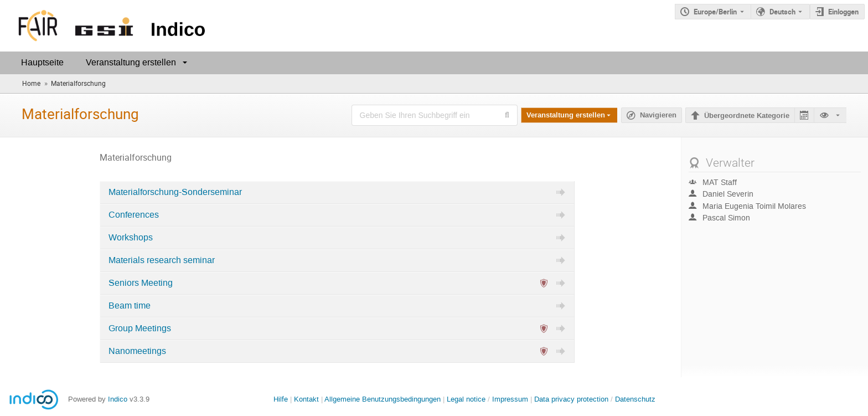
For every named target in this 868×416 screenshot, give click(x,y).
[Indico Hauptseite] (105, 26)
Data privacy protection (572, 399)
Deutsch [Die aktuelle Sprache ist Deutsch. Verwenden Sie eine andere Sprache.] (782, 12)
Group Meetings (140, 328)
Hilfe (281, 399)
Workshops (131, 238)
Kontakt (306, 399)
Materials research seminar (162, 260)
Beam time (130, 306)
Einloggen (843, 12)
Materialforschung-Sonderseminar (175, 192)
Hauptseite (42, 62)
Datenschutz (635, 399)
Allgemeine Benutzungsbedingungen (383, 399)
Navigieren (658, 115)
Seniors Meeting (141, 283)
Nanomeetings (137, 351)
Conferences (134, 215)
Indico (118, 399)
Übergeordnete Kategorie (747, 116)
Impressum (510, 399)
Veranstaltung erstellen (131, 62)
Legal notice (467, 399)
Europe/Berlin (715, 12)
